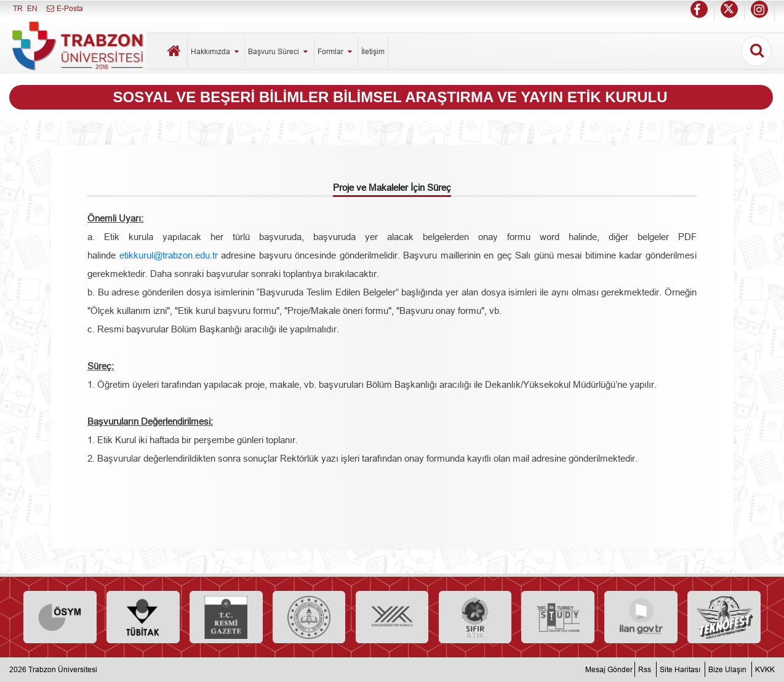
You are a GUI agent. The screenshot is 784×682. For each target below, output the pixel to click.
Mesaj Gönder (609, 669)
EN (32, 8)
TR (18, 8)
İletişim (373, 51)
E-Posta (64, 8)
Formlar (336, 51)
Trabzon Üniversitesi (63, 669)
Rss (645, 669)
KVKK (765, 669)
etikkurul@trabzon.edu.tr (169, 255)
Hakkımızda (216, 51)
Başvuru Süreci (279, 51)
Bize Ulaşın (727, 669)
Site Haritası (680, 669)
